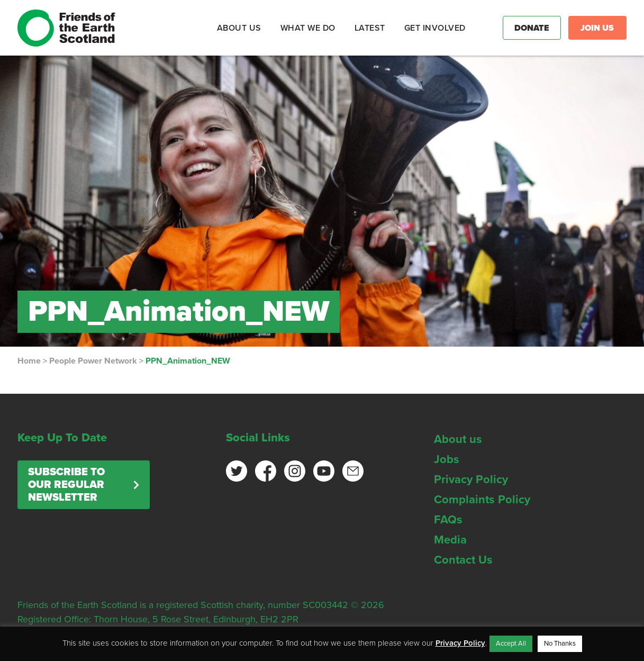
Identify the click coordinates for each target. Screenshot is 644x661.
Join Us (597, 28)
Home (29, 361)
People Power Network (93, 361)
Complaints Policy (482, 500)
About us (458, 439)
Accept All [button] (511, 644)
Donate (532, 28)
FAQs (448, 520)
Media (450, 540)
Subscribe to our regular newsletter (66, 485)
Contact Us (463, 560)
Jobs (447, 459)
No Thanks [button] (560, 644)
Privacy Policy (471, 479)
